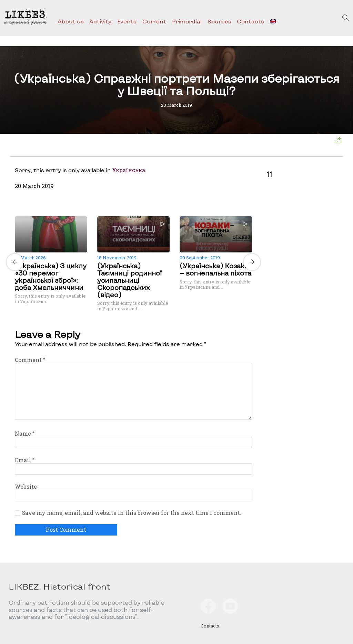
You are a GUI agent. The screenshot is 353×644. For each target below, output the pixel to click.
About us (71, 21)
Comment (30, 360)
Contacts (250, 21)
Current (154, 21)
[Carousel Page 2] (135, 215)
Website (26, 487)
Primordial (187, 21)
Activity (100, 21)
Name (25, 434)
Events (127, 21)
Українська (129, 170)
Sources (219, 21)
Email (25, 460)
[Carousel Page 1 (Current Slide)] (131, 215)
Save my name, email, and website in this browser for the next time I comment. (132, 513)
